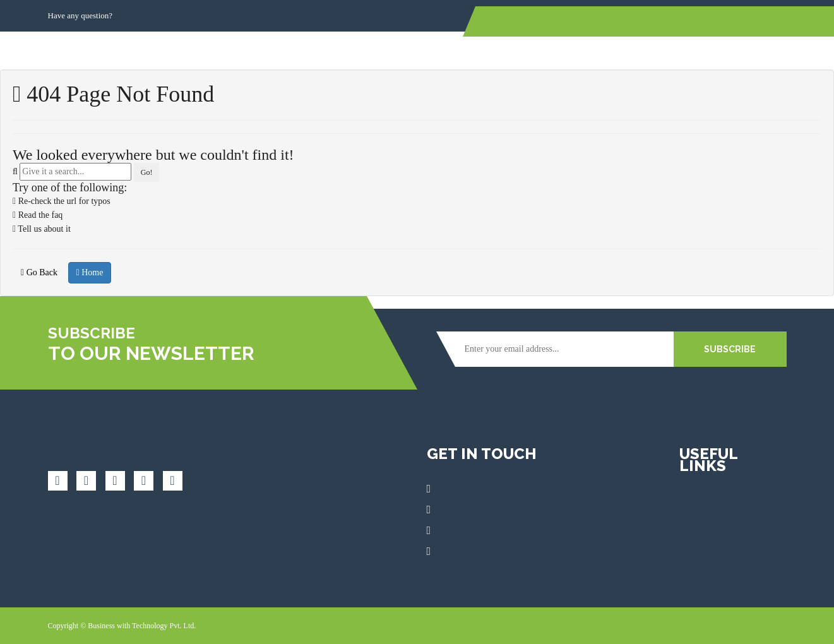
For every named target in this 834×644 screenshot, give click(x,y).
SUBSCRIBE (730, 349)
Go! (147, 172)
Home (90, 272)
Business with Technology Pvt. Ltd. (142, 626)
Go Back (39, 272)
